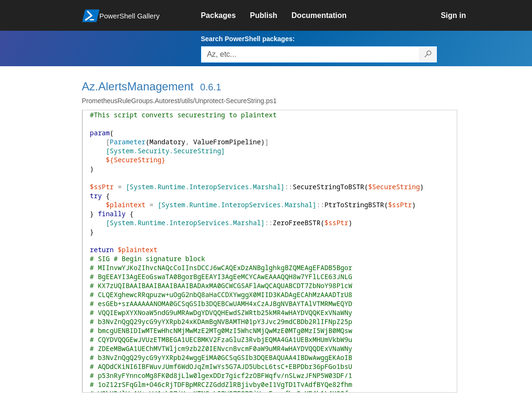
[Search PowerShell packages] (428, 54)
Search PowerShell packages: (248, 39)
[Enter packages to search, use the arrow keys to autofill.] (310, 54)
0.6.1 (211, 87)
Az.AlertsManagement (138, 86)
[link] (225, 16)
